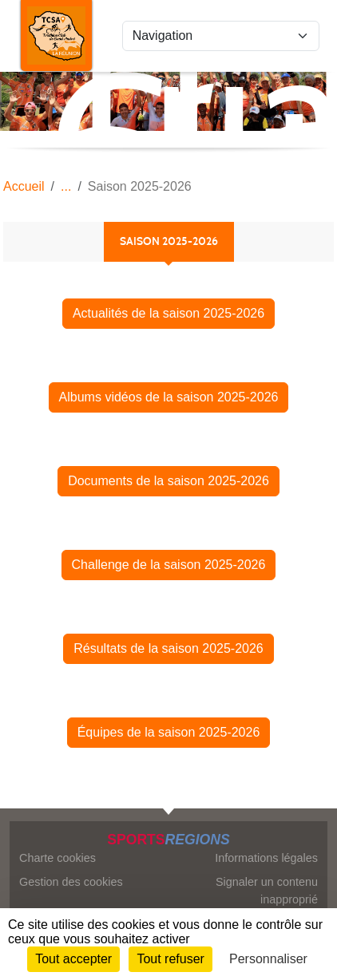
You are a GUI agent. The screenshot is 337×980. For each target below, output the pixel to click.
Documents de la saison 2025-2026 (168, 481)
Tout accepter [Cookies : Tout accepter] (73, 959)
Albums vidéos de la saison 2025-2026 (169, 397)
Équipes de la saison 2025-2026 (169, 732)
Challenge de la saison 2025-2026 (169, 565)
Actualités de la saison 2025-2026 (168, 313)
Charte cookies (57, 858)
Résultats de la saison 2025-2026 (168, 648)
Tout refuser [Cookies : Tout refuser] (170, 959)
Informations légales (266, 858)
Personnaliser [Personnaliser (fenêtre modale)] (268, 959)
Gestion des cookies (71, 882)
